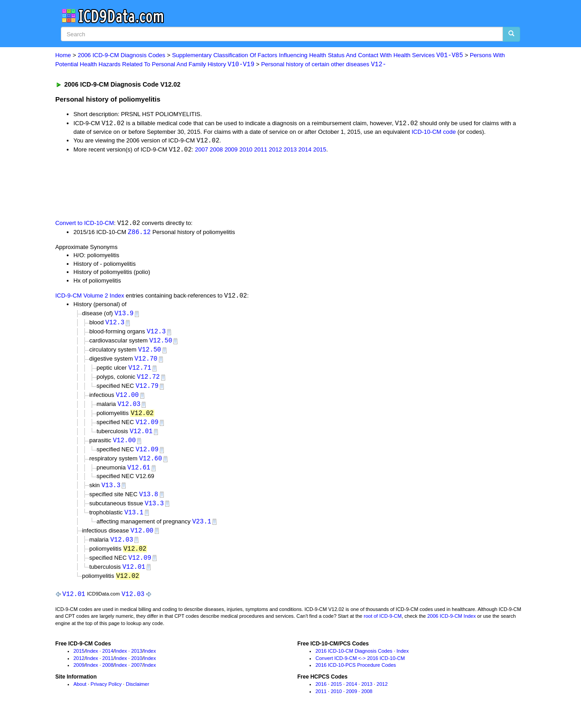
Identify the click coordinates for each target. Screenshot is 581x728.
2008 (216, 151)
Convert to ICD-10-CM (85, 224)
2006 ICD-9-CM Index (451, 626)
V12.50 (161, 343)
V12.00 (127, 399)
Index (92, 660)
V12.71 (140, 371)
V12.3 (115, 325)
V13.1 (134, 520)
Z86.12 (139, 233)
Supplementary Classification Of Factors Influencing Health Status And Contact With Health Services (318, 56)
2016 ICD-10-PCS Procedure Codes (356, 675)
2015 (320, 151)
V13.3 (111, 491)
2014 (305, 151)
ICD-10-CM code (434, 132)
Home (63, 56)
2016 (321, 694)
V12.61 (139, 474)
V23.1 (202, 529)
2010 (246, 151)
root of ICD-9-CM (383, 626)
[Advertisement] (217, 187)
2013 (290, 151)
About (80, 694)
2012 (275, 151)
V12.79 (147, 390)
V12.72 (148, 380)
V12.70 (146, 362)
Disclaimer (137, 694)
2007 (202, 151)
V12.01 (141, 437)
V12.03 (129, 408)
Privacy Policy (106, 694)
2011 (261, 151)
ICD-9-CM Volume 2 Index (90, 298)
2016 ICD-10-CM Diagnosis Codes (354, 660)
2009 (231, 151)
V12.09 (147, 427)
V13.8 (148, 501)
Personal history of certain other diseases (324, 65)
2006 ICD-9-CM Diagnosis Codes (121, 56)
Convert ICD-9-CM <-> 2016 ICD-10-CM (360, 668)
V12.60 (150, 465)
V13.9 (124, 315)
